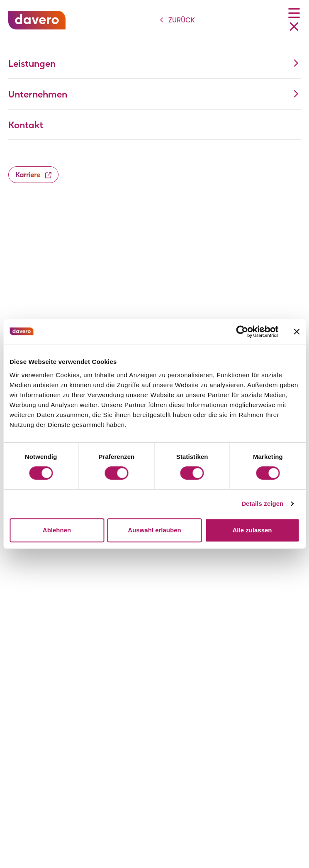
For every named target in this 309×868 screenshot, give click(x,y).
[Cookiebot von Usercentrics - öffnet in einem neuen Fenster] (242, 332)
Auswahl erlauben (154, 530)
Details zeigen (262, 503)
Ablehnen (57, 530)
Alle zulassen (252, 530)
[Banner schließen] (297, 332)
